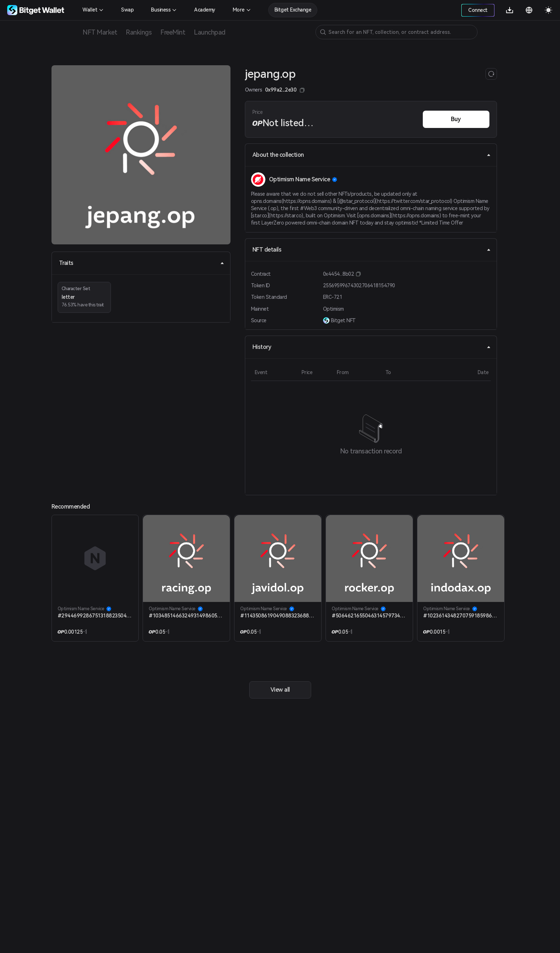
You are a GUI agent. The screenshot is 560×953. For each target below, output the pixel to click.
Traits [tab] (142, 263)
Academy (205, 10)
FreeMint (173, 32)
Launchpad (210, 32)
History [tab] (372, 347)
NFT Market (100, 32)
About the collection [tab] (372, 155)
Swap (127, 10)
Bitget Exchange (293, 10)
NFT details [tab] (372, 250)
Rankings (139, 32)
